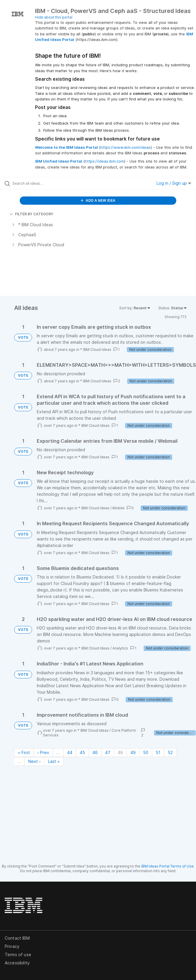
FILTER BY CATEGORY (31, 214)
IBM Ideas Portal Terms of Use (167, 866)
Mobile (118, 508)
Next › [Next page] (34, 761)
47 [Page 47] (108, 752)
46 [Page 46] (95, 752)
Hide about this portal (54, 17)
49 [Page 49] (133, 752)
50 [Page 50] (146, 752)
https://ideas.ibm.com (104, 161)
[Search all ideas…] (46, 183)
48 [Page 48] (120, 752)
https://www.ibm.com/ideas (126, 147)
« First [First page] (24, 752)
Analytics (120, 648)
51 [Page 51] (158, 752)
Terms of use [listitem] (18, 955)
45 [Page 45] (82, 752)
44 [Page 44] (70, 752)
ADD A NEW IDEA (98, 200)
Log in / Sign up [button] (174, 183)
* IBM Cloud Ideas (96, 349)
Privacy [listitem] (12, 946)
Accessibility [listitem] (17, 963)
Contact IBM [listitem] (17, 938)
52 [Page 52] (170, 752)
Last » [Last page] (54, 761)
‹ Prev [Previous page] (43, 752)
